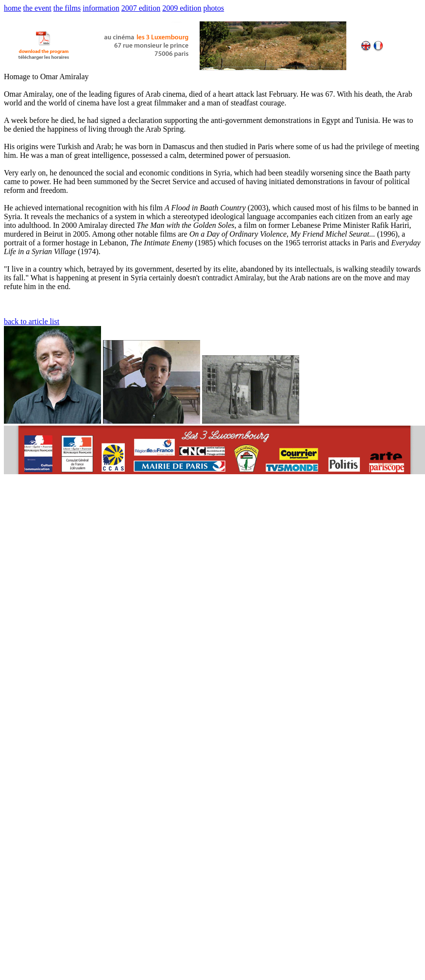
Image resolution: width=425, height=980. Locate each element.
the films (67, 8)
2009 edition (182, 8)
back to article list (32, 321)
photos (214, 8)
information (101, 8)
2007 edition (141, 8)
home (13, 8)
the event (37, 8)
